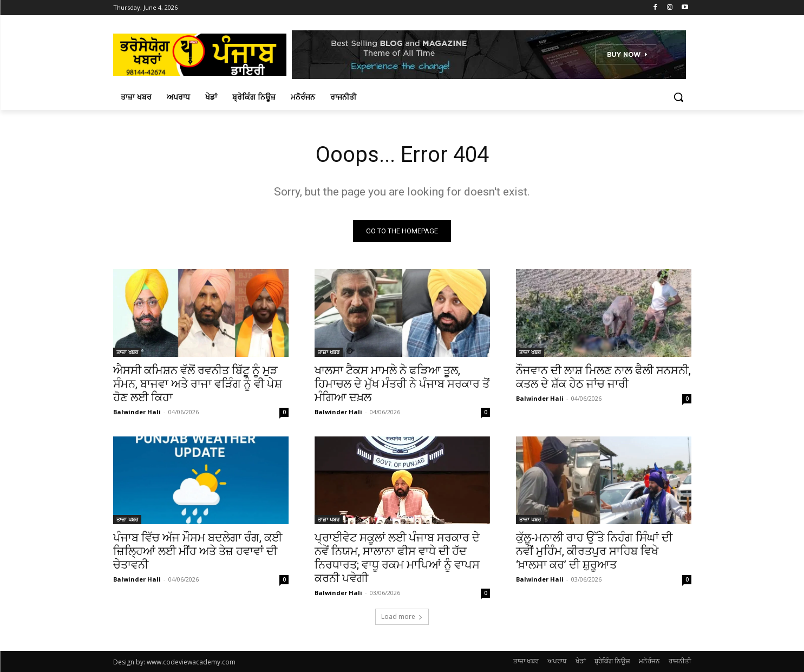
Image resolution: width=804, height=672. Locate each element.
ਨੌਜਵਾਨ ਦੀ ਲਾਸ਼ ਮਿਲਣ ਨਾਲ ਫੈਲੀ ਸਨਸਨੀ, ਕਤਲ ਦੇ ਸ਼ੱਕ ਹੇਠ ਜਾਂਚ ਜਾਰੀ (603, 377)
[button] (678, 97)
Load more (402, 616)
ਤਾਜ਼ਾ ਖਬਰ (127, 352)
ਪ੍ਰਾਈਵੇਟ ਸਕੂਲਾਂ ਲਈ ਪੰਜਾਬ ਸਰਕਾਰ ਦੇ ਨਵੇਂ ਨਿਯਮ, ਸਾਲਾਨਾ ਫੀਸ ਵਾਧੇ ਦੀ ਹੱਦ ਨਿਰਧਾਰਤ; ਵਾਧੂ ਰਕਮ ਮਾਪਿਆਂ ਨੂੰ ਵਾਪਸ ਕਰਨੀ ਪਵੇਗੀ (397, 558)
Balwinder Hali (137, 412)
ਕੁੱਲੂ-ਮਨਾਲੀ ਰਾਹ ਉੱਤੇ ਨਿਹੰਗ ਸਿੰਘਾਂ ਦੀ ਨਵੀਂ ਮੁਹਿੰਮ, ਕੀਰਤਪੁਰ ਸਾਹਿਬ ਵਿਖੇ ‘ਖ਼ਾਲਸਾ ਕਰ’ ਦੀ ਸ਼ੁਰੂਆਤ (594, 551)
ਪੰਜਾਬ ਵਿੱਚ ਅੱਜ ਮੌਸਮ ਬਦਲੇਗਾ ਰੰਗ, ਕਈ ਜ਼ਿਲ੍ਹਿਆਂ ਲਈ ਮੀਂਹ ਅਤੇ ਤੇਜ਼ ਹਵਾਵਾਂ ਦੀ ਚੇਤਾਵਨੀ (198, 551)
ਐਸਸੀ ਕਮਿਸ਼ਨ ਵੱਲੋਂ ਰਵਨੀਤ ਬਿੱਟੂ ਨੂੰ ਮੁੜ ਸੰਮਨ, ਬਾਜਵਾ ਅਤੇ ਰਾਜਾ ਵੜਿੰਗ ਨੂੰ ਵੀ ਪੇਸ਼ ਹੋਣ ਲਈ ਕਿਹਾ (198, 384)
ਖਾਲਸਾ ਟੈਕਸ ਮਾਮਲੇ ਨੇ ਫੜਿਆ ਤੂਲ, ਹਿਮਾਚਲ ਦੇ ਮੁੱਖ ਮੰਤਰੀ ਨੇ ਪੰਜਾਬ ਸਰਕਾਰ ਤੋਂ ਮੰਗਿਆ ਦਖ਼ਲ (402, 384)
